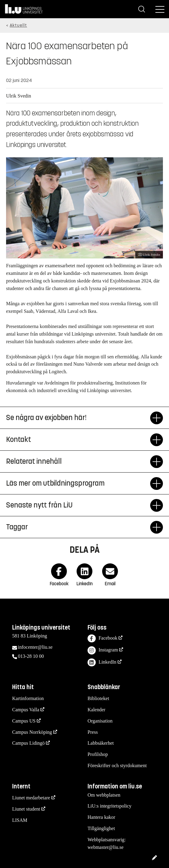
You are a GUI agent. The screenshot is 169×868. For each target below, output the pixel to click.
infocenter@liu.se (35, 647)
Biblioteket (98, 698)
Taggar (78, 527)
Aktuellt (18, 25)
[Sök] (142, 9)
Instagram (103, 650)
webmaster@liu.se (105, 847)
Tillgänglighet (101, 828)
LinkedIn (102, 663)
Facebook (102, 639)
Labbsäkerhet (101, 743)
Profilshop (98, 754)
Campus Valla (26, 710)
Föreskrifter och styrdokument (117, 765)
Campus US (24, 721)
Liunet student (26, 809)
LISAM (20, 820)
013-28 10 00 (31, 656)
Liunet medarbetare (31, 798)
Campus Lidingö (28, 743)
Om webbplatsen (104, 795)
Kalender (97, 710)
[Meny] (160, 9)
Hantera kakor (101, 817)
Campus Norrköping (32, 732)
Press (93, 732)
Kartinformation (28, 698)
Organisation (100, 721)
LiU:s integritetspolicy (109, 806)
